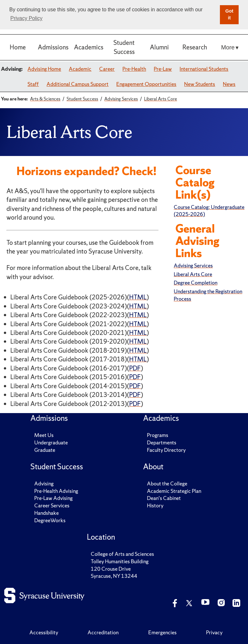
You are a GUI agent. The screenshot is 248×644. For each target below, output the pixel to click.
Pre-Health (134, 69)
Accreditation (103, 632)
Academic (80, 69)
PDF (135, 368)
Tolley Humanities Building (120, 561)
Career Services (52, 505)
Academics (89, 47)
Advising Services (193, 265)
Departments (162, 442)
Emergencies (162, 632)
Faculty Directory (166, 450)
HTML (138, 297)
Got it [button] (229, 15)
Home (18, 47)
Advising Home (44, 69)
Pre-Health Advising (56, 491)
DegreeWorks (50, 520)
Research (195, 47)
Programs (158, 435)
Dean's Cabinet (164, 498)
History (155, 505)
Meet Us (44, 435)
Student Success (124, 47)
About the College (167, 483)
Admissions (53, 47)
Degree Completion (196, 283)
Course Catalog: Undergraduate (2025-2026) (209, 211)
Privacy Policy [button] (26, 18)
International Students (204, 69)
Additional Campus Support (77, 84)
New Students (200, 84)
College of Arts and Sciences (122, 554)
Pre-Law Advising (53, 498)
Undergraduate (51, 442)
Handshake (46, 513)
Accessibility (44, 632)
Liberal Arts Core (193, 274)
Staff (33, 84)
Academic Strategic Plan (174, 491)
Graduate (45, 450)
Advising (44, 483)
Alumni (159, 47)
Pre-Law (163, 69)
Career (107, 69)
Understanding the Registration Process (208, 295)
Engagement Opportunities (146, 84)
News (229, 84)
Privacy (214, 632)
